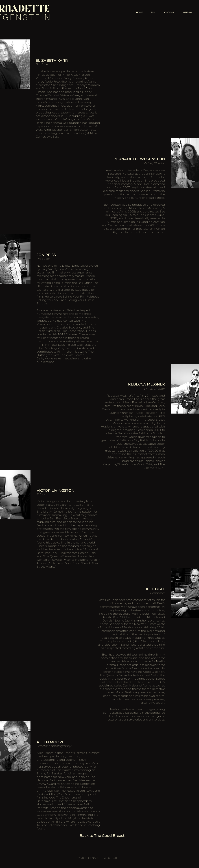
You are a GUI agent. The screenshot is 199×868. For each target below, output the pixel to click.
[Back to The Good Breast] (102, 836)
